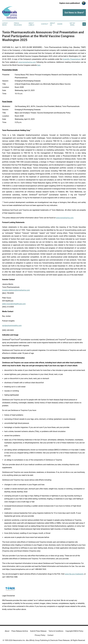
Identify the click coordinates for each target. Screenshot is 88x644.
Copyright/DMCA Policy (74, 631)
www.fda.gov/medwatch (74, 574)
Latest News (5, 24)
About (7, 631)
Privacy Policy (40, 635)
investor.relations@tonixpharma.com (16, 290)
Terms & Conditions (56, 631)
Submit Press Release (38, 631)
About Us (53, 24)
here (39, 65)
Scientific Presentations (72, 59)
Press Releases (18, 24)
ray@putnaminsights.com (12, 326)
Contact (45, 24)
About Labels (31, 24)
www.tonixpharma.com (27, 62)
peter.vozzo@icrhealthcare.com (14, 304)
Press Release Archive (20, 631)
